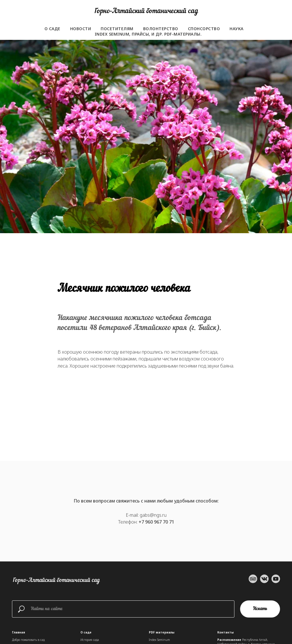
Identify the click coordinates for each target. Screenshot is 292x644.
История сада (90, 640)
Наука (237, 29)
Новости (81, 29)
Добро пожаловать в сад (28, 640)
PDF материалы (162, 632)
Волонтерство (161, 29)
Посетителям (117, 29)
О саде (52, 29)
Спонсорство (204, 29)
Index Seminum (159, 640)
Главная (19, 632)
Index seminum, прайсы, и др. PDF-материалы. (148, 34)
